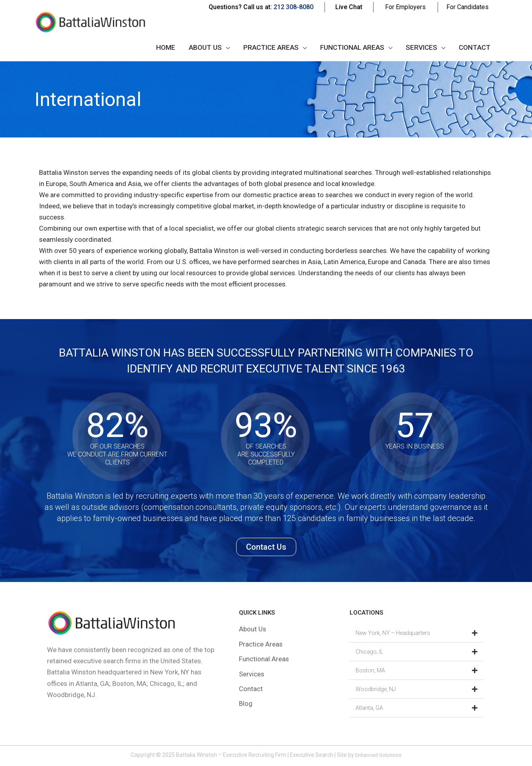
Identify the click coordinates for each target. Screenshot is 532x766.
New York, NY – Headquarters (393, 633)
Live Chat (349, 7)
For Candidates (467, 7)
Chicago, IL (369, 652)
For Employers (405, 7)
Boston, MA (370, 670)
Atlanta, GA (369, 708)
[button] (417, 633)
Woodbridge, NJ (376, 689)
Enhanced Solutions (378, 755)
